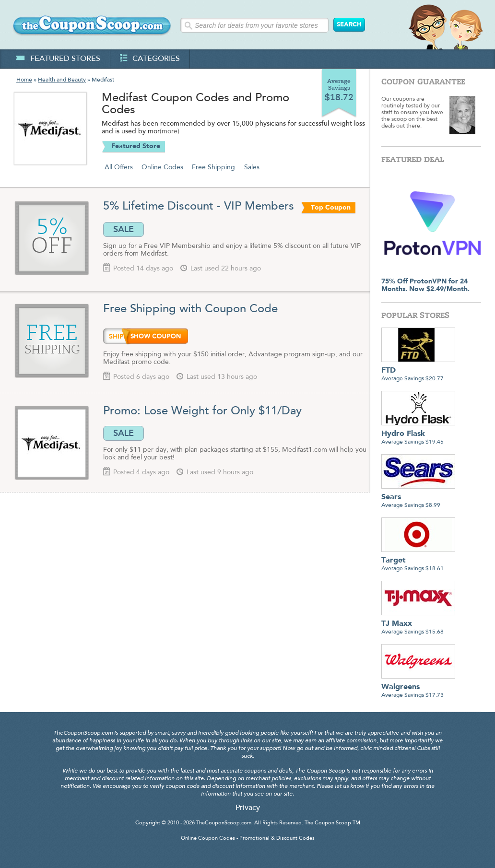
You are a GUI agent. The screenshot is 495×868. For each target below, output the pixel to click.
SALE (124, 229)
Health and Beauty (62, 80)
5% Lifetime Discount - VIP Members (200, 207)
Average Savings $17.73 (418, 687)
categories (150, 59)
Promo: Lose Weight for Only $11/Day (202, 411)
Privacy (248, 808)
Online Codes (162, 167)
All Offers (119, 167)
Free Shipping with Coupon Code (190, 309)
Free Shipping (213, 167)
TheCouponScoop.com (224, 823)
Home (24, 80)
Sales (252, 167)
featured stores (58, 59)
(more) (170, 132)
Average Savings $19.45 (418, 434)
